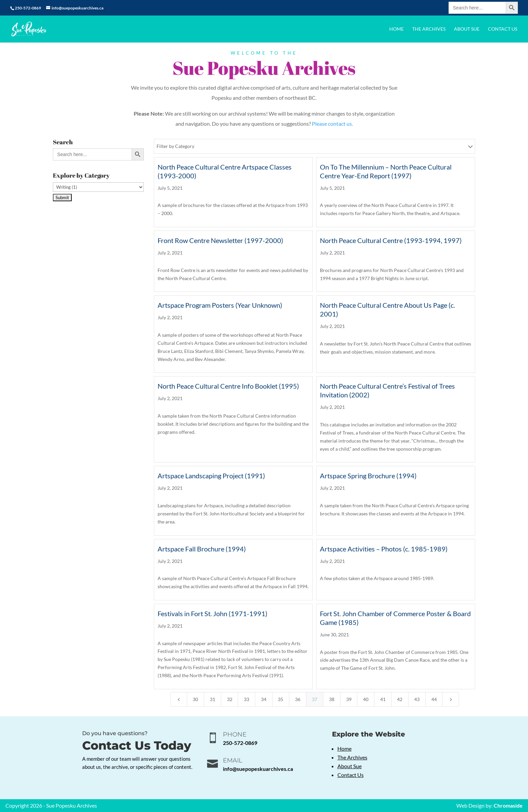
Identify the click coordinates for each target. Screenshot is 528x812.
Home (397, 29)
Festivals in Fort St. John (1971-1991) (212, 613)
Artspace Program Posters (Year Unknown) (220, 305)
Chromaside (508, 805)
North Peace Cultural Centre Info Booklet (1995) (228, 386)
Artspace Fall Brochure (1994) (202, 549)
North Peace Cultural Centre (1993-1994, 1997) (391, 240)
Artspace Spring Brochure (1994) (368, 476)
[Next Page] (451, 699)
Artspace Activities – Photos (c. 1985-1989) (384, 549)
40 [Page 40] (366, 699)
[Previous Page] (179, 699)
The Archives (429, 29)
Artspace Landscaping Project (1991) (211, 476)
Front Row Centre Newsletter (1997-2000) (220, 240)
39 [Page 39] (349, 699)
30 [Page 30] (195, 699)
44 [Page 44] (434, 699)
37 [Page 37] (315, 699)
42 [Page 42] (400, 699)
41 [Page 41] (383, 699)
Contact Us (503, 29)
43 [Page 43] (417, 699)
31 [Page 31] (212, 699)
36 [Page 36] (298, 699)
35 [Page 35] (280, 699)
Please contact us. (332, 124)
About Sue (467, 29)
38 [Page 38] (332, 699)
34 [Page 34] (264, 699)
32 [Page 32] (230, 699)
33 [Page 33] (246, 699)
